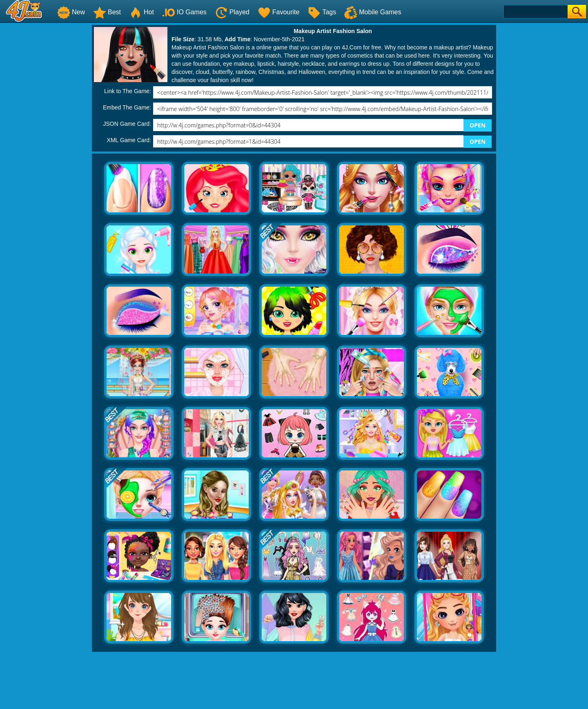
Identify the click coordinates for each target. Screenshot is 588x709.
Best (107, 12)
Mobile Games (373, 12)
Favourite (279, 12)
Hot (141, 12)
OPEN (478, 125)
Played (232, 12)
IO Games (184, 12)
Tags (322, 12)
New (71, 12)
